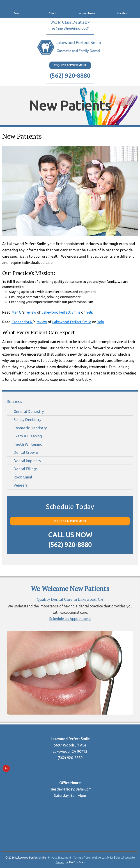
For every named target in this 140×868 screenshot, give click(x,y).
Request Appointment (70, 65)
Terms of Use (82, 858)
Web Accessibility (103, 858)
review (31, 312)
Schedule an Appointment (70, 619)
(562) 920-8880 (70, 76)
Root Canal (23, 477)
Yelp (90, 312)
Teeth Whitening (28, 444)
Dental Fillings (26, 469)
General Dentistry (29, 411)
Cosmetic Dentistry (30, 428)
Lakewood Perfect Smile (61, 312)
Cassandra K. (22, 322)
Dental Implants (27, 461)
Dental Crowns (26, 452)
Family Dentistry (27, 420)
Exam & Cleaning (28, 436)
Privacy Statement (60, 858)
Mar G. (17, 312)
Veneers (21, 485)
